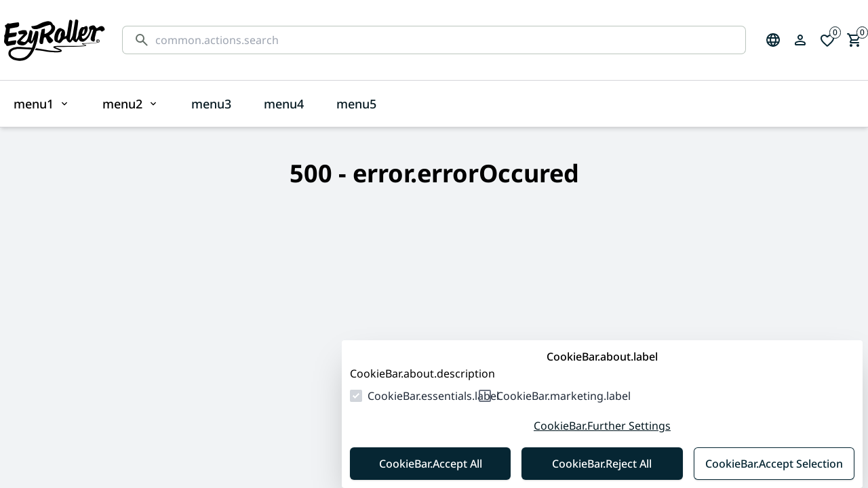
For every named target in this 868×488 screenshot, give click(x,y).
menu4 (284, 104)
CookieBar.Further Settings (602, 426)
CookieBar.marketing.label (564, 396)
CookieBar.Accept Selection (774, 464)
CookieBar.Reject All (602, 464)
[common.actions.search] (445, 40)
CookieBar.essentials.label (433, 396)
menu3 (211, 104)
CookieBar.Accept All (431, 464)
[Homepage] (54, 40)
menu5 (356, 104)
